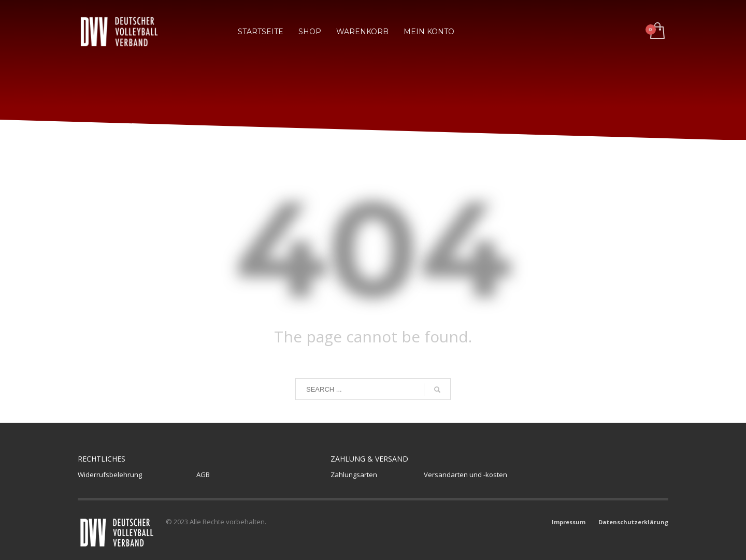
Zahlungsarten (354, 475)
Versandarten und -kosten (465, 475)
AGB (203, 475)
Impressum (569, 522)
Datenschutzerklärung (633, 522)
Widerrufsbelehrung (110, 475)
